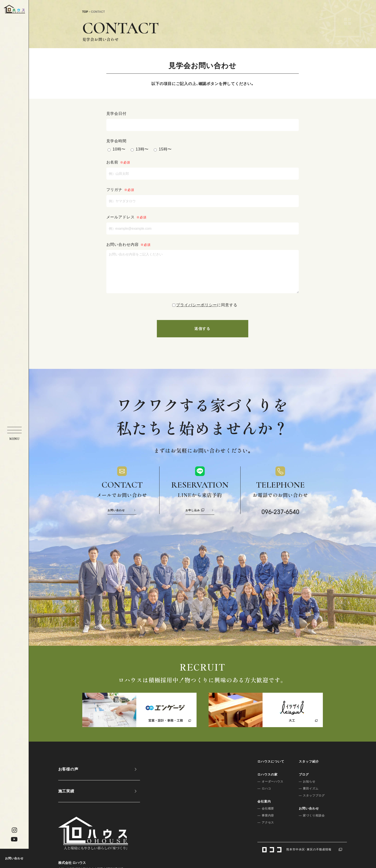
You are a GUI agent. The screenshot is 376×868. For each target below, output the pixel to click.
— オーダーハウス (270, 790)
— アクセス (266, 831)
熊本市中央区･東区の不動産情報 (302, 858)
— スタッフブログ (312, 804)
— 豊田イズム (309, 797)
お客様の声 (68, 778)
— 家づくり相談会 (312, 824)
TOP (85, 12)
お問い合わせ (14, 858)
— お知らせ (307, 790)
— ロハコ (264, 797)
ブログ (304, 783)
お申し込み (195, 519)
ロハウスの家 (268, 783)
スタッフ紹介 (309, 770)
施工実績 (66, 799)
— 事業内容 (266, 824)
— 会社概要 (266, 817)
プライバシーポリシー (197, 312)
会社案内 (264, 810)
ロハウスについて (271, 770)
